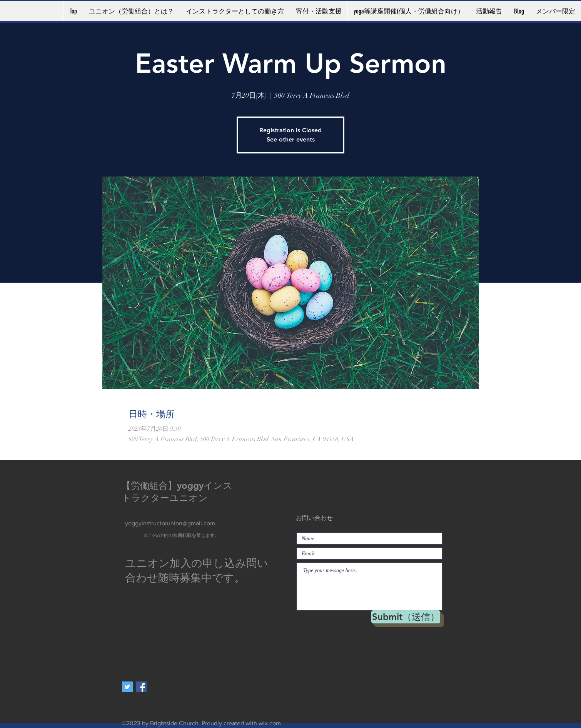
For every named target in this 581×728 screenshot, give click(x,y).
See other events (291, 139)
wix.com (270, 723)
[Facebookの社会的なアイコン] (141, 687)
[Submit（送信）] (406, 617)
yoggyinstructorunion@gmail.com (170, 523)
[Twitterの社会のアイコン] (127, 687)
